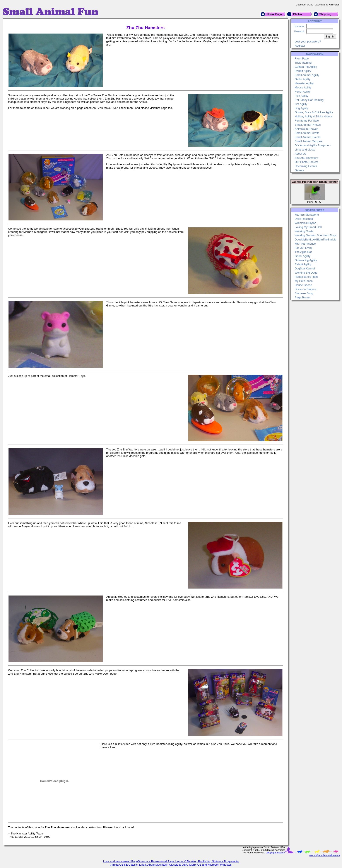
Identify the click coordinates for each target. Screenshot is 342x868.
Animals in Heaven (306, 129)
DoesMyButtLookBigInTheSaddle (316, 239)
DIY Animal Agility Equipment (313, 145)
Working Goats (304, 231)
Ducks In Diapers (305, 289)
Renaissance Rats (306, 277)
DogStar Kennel (305, 268)
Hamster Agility (304, 83)
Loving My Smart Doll (308, 227)
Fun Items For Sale (307, 121)
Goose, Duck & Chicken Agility (314, 112)
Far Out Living (304, 248)
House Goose (303, 285)
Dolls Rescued (304, 219)
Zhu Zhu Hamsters (306, 158)
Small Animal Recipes (308, 141)
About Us (300, 154)
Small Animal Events (308, 137)
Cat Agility (301, 104)
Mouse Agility (303, 87)
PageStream (303, 297)
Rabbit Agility (303, 71)
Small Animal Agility (307, 75)
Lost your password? (308, 41)
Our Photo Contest (306, 162)
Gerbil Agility (303, 79)
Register (300, 46)
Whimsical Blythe (305, 223)
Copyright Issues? (275, 853)
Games (299, 170)
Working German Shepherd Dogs (316, 235)
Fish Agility (301, 96)
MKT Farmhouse (305, 244)
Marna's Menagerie (307, 215)
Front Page (302, 58)
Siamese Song (304, 293)
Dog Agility (301, 108)
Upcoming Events (306, 166)
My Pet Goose (304, 281)
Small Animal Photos (308, 125)
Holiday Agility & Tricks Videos (314, 116)
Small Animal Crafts (307, 133)
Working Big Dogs (306, 273)
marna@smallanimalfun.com (325, 855)
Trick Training (303, 63)
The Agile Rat (303, 252)
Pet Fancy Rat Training (309, 100)
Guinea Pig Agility (306, 67)
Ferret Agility (303, 92)
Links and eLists (305, 150)
